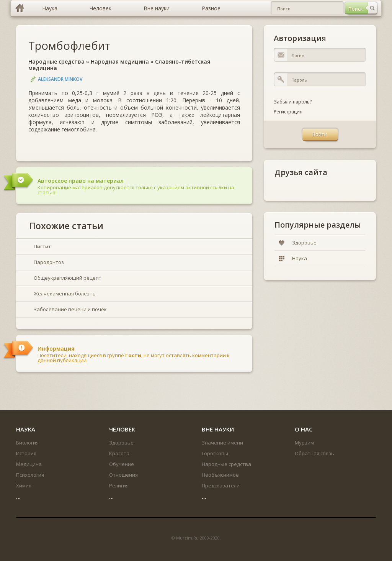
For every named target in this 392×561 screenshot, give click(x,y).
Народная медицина (120, 62)
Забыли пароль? (293, 102)
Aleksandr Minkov (60, 79)
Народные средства (56, 62)
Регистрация (288, 112)
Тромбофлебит (69, 45)
